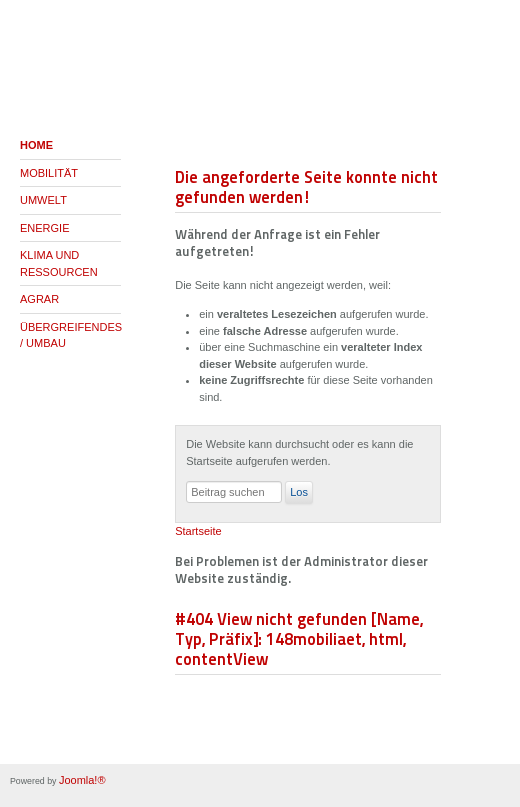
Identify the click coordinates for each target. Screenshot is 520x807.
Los (299, 492)
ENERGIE (45, 228)
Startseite (198, 531)
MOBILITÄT (49, 173)
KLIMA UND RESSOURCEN (59, 263)
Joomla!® (82, 780)
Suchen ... (186, 481)
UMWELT (43, 200)
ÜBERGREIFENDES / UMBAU (70, 335)
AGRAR (39, 299)
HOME (36, 145)
